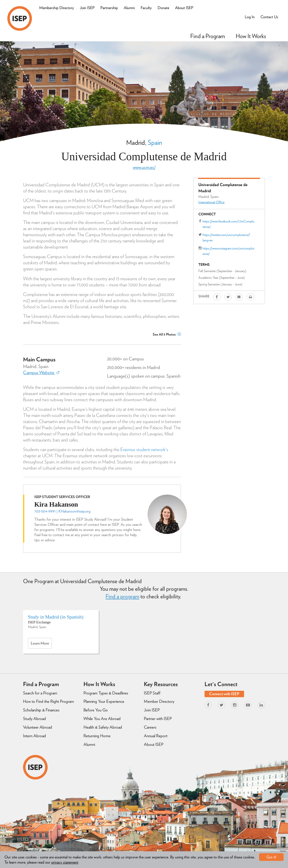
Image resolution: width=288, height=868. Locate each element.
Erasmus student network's (144, 449)
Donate (163, 8)
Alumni (129, 8)
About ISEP (184, 8)
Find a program (122, 596)
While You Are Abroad (102, 719)
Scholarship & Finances (41, 710)
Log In (250, 17)
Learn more (41, 645)
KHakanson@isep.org (74, 511)
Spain (155, 142)
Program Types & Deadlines (106, 693)
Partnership (109, 8)
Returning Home (97, 736)
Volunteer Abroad (38, 727)
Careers (150, 727)
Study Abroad (34, 719)
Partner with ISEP (158, 719)
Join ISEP (87, 8)
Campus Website (41, 373)
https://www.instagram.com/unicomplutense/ (228, 251)
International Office (211, 202)
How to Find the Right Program (48, 701)
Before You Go (96, 710)
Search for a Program (40, 693)
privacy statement (65, 862)
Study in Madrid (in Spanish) (56, 617)
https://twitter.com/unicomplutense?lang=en (226, 237)
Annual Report (156, 736)
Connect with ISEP (224, 694)
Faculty (146, 8)
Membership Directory (57, 8)
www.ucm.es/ (144, 167)
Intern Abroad (34, 736)
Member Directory (159, 701)
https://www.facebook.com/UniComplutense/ (228, 224)
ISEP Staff (152, 693)
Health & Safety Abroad (103, 727)
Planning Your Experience (104, 701)
